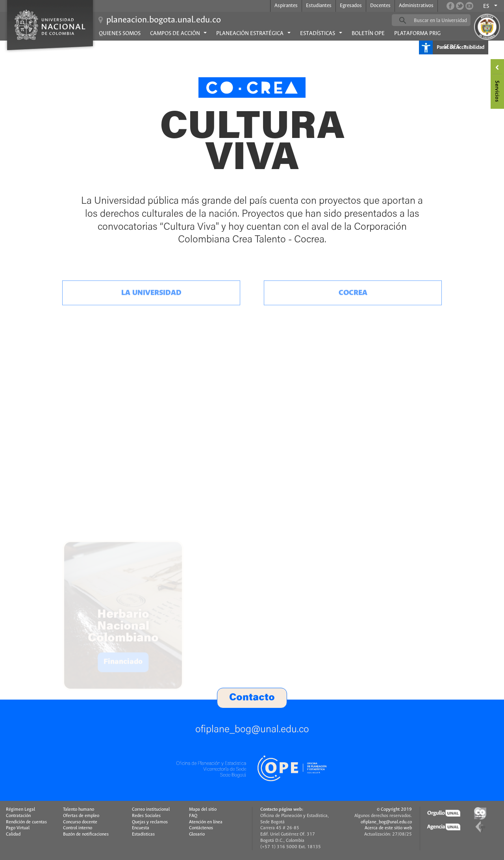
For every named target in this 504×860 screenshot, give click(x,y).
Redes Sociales (146, 816)
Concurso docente (80, 822)
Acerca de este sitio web (388, 828)
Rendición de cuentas (26, 822)
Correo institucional (151, 810)
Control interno (78, 828)
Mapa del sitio (203, 810)
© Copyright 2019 (394, 810)
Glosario (197, 834)
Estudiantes (319, 6)
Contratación (18, 816)
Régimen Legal (20, 810)
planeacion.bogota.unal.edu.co (164, 20)
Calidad (13, 834)
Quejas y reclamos (150, 822)
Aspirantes (286, 6)
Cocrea (353, 317)
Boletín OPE (368, 34)
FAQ (193, 816)
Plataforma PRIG (417, 34)
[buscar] (443, 20)
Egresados (351, 6)
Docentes (380, 6)
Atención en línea (206, 822)
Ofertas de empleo (81, 816)
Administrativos (416, 6)
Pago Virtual (18, 828)
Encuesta (141, 828)
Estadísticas (143, 834)
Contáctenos (201, 828)
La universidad (151, 317)
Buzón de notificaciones (86, 834)
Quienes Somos (120, 34)
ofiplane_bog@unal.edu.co (386, 822)
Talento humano (79, 810)
